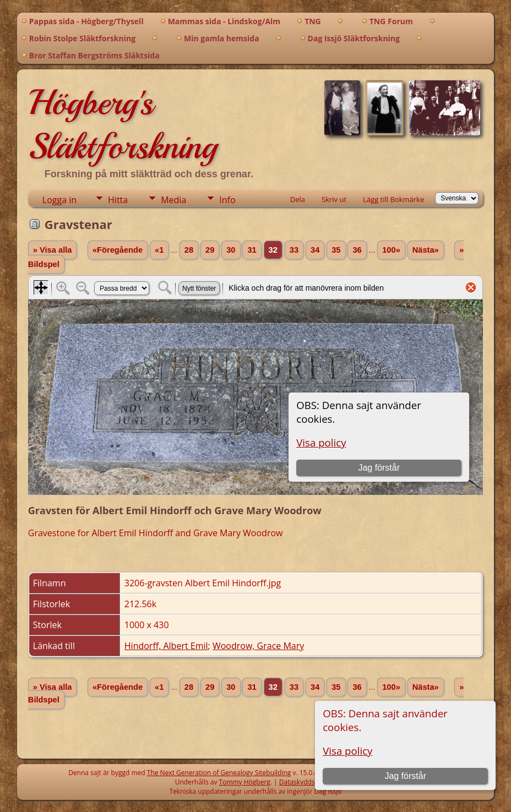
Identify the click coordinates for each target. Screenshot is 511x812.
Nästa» (426, 250)
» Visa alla (53, 250)
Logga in (59, 200)
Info (227, 200)
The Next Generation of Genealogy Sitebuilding (219, 773)
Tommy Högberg (245, 782)
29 (210, 250)
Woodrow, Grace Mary (258, 646)
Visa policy (347, 751)
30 (231, 250)
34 (315, 250)
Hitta (118, 200)
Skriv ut (334, 199)
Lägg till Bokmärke (393, 199)
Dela (298, 199)
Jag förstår (405, 776)
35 (336, 250)
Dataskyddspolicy (307, 782)
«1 (159, 250)
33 (294, 250)
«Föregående (118, 250)
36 (357, 250)
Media (173, 200)
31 (252, 250)
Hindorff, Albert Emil (166, 646)
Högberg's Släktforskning (123, 124)
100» (391, 250)
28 (189, 250)
